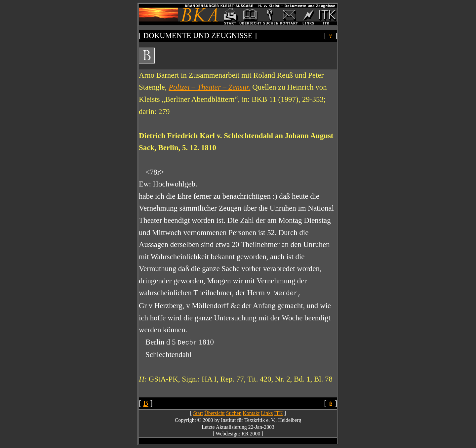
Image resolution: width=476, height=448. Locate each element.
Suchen (234, 413)
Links (267, 413)
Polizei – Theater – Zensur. (209, 87)
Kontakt (251, 413)
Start (198, 413)
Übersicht (215, 413)
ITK (278, 413)
